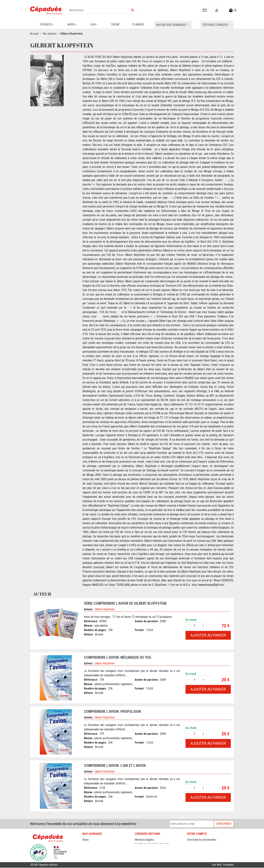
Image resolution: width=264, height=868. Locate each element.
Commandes (194, 844)
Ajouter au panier (208, 635)
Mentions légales (144, 840)
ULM (85, 853)
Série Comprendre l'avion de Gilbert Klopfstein (125, 603)
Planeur (87, 848)
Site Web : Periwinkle (223, 865)
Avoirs (191, 848)
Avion (86, 840)
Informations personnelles (202, 840)
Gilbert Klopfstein (105, 609)
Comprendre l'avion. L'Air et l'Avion (115, 766)
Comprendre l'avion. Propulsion (112, 711)
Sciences (88, 857)
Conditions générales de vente (152, 844)
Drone (86, 844)
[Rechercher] (103, 10)
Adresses (192, 853)
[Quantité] (196, 626)
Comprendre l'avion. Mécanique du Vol (118, 657)
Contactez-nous (144, 848)
